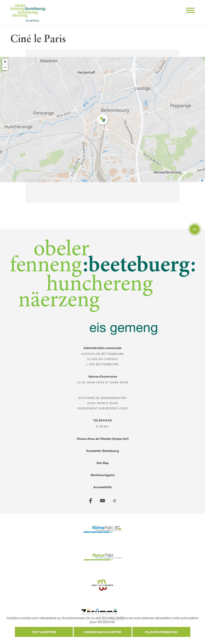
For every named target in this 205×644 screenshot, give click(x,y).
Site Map (102, 463)
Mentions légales (103, 475)
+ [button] (5, 62)
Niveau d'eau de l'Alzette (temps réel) (103, 438)
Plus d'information (161, 632)
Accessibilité (102, 487)
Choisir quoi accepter (102, 632)
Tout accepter (44, 632)
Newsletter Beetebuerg (102, 451)
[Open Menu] (189, 11)
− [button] (5, 67)
